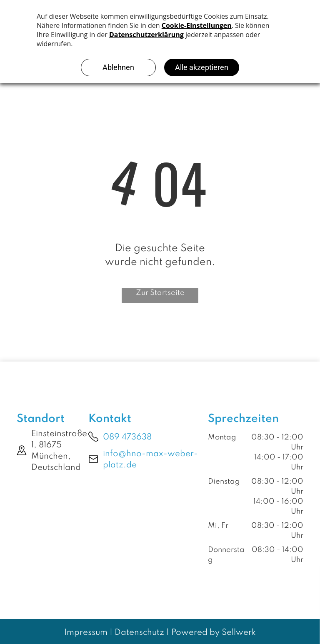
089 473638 (127, 437)
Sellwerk (239, 633)
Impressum (86, 633)
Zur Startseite (160, 293)
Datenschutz (139, 633)
